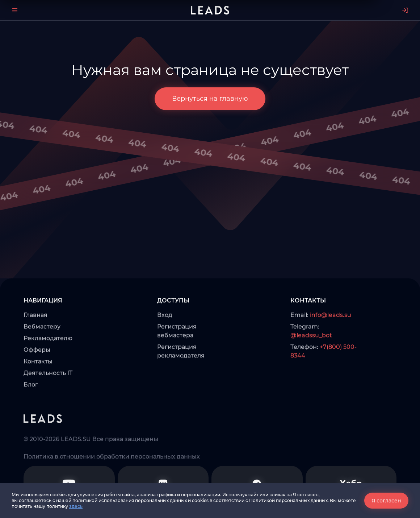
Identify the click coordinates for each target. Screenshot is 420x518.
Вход (165, 339)
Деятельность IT (48, 397)
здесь (76, 506)
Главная (35, 339)
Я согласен (386, 501)
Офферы (37, 374)
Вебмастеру (42, 351)
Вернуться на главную (210, 99)
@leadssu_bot (311, 359)
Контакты (38, 386)
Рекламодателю (48, 362)
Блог (31, 409)
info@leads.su (331, 339)
